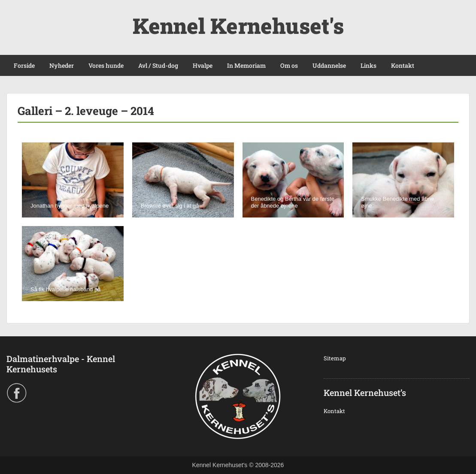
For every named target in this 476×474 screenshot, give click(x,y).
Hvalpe (203, 65)
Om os (289, 65)
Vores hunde (106, 65)
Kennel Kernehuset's (238, 26)
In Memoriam (246, 65)
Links (368, 65)
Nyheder (62, 65)
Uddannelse (329, 65)
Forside (24, 65)
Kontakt (403, 65)
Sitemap (335, 358)
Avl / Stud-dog (158, 65)
